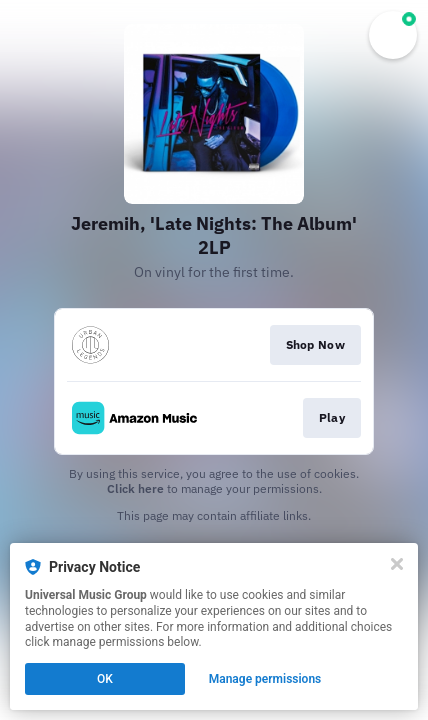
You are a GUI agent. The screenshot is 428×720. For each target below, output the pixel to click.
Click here (135, 488)
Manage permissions (265, 679)
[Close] (397, 564)
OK (105, 679)
